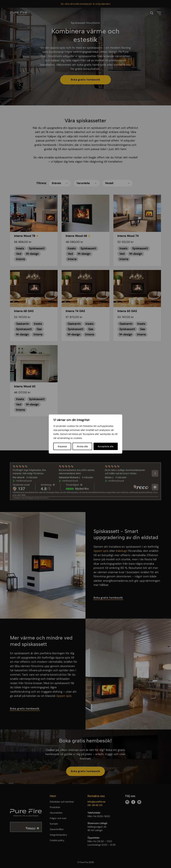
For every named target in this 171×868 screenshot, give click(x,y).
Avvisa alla (82, 446)
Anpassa (62, 446)
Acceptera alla (106, 446)
